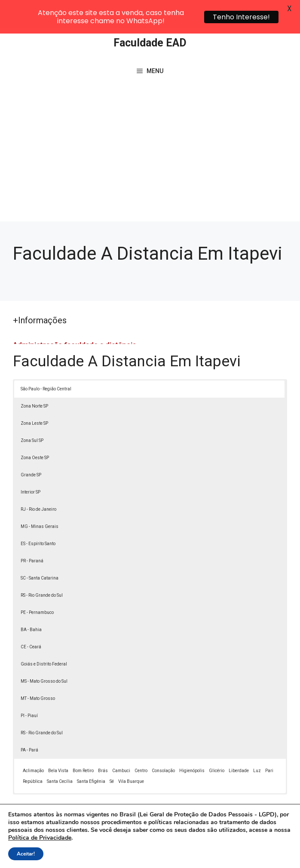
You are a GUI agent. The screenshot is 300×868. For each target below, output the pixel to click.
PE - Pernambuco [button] (37, 584)
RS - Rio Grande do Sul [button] (42, 567)
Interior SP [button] (31, 464)
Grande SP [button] (31, 446)
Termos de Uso (136, 855)
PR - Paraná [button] (32, 532)
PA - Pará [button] (29, 722)
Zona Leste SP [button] (34, 395)
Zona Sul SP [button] (32, 412)
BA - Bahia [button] (31, 601)
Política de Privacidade (246, 845)
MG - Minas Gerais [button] (40, 498)
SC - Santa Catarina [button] (40, 550)
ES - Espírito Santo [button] (38, 515)
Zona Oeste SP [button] (35, 429)
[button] (275, 843)
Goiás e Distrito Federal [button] (44, 636)
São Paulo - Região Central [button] (46, 360)
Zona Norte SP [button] (34, 378)
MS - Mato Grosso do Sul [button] (44, 653)
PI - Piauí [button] (29, 687)
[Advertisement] (150, 129)
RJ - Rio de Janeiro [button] (38, 481)
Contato (175, 855)
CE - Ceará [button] (31, 618)
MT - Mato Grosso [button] (38, 670)
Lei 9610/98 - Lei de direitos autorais (99, 813)
